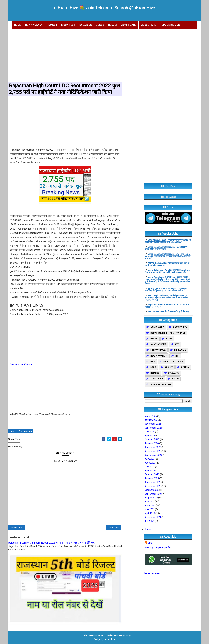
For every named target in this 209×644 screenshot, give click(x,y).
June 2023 (150, 463)
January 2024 (152, 443)
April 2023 (150, 471)
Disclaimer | (111, 635)
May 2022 (150, 509)
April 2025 (150, 436)
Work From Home (161, 385)
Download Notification (21, 364)
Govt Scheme (158, 344)
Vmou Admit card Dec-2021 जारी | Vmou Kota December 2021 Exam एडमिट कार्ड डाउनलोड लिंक (167, 271)
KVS (177, 344)
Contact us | (100, 635)
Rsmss (185, 367)
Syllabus (86, 25)
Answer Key (180, 327)
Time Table (157, 379)
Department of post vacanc (168, 333)
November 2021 (153, 517)
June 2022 (150, 506)
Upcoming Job (171, 25)
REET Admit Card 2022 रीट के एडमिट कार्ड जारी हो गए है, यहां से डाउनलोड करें (167, 264)
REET (153, 367)
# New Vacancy (25, 431)
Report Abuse (152, 573)
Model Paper (149, 25)
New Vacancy (34, 25)
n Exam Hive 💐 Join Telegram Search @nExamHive (104, 8)
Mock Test (68, 25)
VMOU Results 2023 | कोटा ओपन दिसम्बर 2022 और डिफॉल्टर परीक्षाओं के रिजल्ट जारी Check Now (168, 241)
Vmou (175, 379)
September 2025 (153, 428)
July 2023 (149, 459)
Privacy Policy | (124, 635)
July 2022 (149, 502)
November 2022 (153, 486)
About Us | (89, 635)
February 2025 (152, 439)
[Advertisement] (104, 54)
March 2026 (151, 416)
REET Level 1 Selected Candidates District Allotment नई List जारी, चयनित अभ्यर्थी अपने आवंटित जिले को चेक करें (167, 298)
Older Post (113, 528)
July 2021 (149, 521)
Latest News (158, 350)
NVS (153, 362)
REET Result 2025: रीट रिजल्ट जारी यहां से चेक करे (168, 312)
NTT (178, 356)
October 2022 (152, 490)
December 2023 (153, 447)
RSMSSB (52, 25)
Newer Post (17, 528)
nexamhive (110, 639)
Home (18, 25)
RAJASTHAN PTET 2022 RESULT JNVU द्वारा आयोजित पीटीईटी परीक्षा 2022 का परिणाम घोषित (166, 290)
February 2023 (152, 474)
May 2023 (150, 467)
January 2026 (152, 420)
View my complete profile (158, 547)
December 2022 (153, 482)
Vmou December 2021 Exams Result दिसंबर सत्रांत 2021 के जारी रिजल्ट (166, 248)
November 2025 (153, 424)
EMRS (169, 339)
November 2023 (153, 451)
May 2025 (150, 432)
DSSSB (100, 25)
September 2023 (153, 455)
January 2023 (152, 478)
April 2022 (150, 513)
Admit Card (129, 25)
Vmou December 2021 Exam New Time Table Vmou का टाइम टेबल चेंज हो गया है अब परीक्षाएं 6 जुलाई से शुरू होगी (168, 256)
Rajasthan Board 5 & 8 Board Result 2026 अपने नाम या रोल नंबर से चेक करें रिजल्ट (52, 543)
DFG (150, 543)
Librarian (180, 350)
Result (113, 25)
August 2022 (151, 498)
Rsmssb (155, 373)
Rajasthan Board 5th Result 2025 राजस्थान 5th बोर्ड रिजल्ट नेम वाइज (167, 306)
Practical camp (173, 362)
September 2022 (153, 494)
